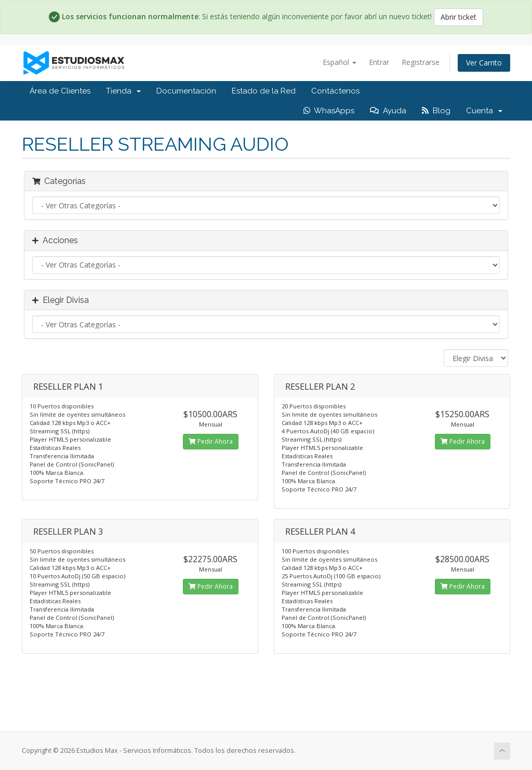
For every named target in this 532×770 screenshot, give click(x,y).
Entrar (379, 62)
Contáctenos (335, 91)
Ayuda (388, 111)
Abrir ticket (458, 17)
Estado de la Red (264, 91)
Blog (436, 111)
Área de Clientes (60, 91)
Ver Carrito (484, 63)
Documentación (186, 91)
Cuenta (484, 111)
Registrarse (421, 62)
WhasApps (329, 111)
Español (340, 62)
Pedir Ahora (211, 441)
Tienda (123, 91)
